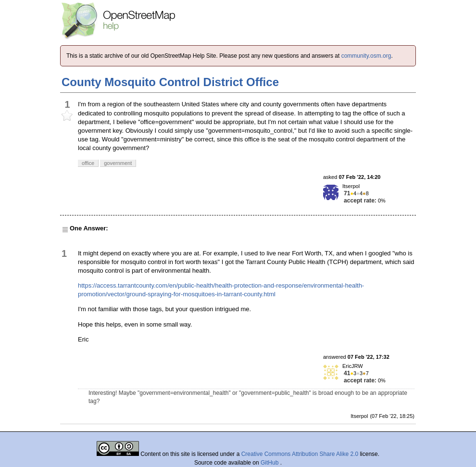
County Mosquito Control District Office (170, 82)
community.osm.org (366, 56)
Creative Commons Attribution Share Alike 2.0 (300, 454)
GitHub (270, 463)
